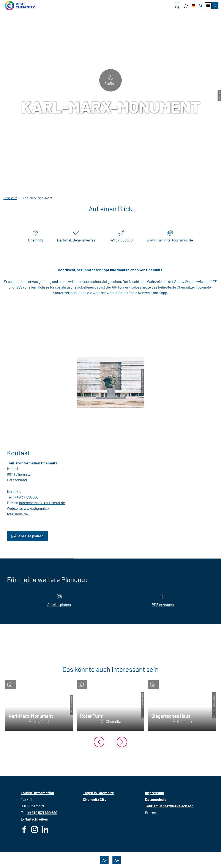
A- (104, 860)
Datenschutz (156, 799)
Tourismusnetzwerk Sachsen (169, 806)
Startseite (10, 198)
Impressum (155, 793)
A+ (117, 860)
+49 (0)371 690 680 (42, 813)
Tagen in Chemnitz (98, 793)
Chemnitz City (95, 799)
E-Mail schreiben (35, 819)
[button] (215, 6)
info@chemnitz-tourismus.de (42, 503)
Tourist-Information (37, 793)
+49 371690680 (121, 240)
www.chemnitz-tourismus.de (170, 240)
